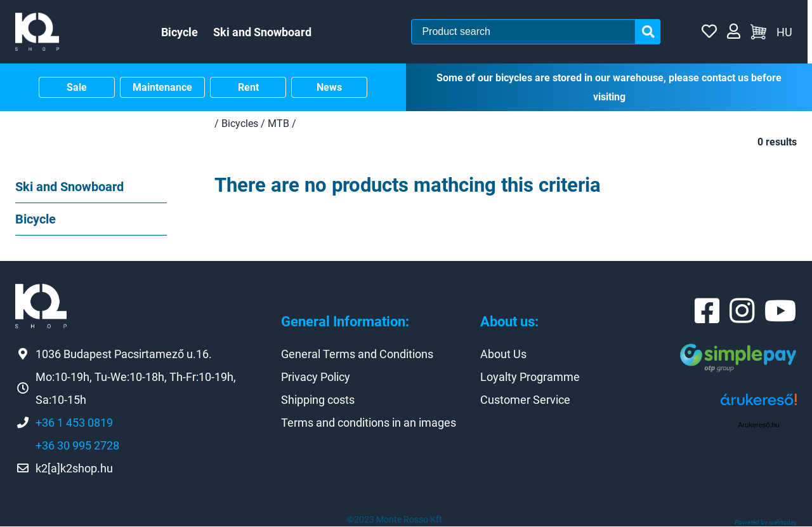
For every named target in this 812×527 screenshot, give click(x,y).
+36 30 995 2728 (77, 446)
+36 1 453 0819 (74, 423)
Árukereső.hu (758, 425)
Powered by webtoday (766, 523)
